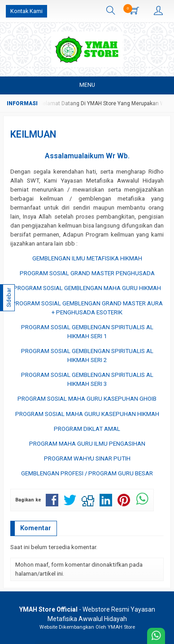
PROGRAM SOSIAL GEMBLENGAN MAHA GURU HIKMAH (87, 288)
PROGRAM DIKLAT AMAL (87, 429)
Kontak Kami (26, 11)
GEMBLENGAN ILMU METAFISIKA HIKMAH (87, 258)
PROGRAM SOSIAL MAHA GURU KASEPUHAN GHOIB (87, 399)
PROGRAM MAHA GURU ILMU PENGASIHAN (87, 444)
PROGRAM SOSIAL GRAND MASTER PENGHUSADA (87, 273)
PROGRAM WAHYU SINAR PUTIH (87, 458)
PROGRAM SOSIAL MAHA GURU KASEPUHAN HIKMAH (87, 414)
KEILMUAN (33, 134)
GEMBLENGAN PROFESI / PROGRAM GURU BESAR (87, 473)
